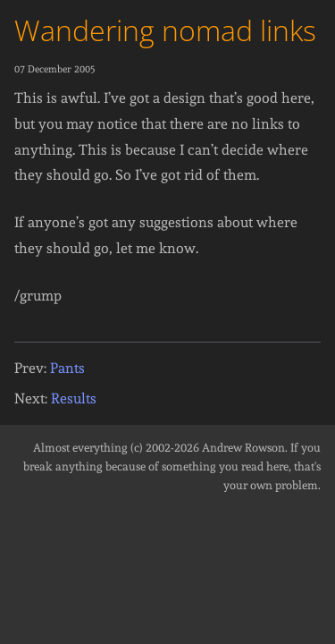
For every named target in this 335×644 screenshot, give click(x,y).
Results (74, 398)
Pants (67, 368)
